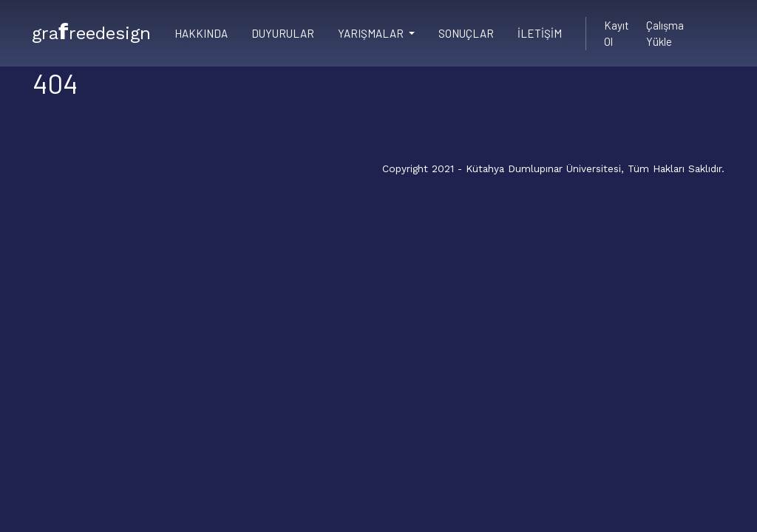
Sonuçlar (466, 33)
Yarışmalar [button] (372, 33)
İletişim (540, 33)
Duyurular (283, 33)
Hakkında (201, 33)
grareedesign (91, 31)
